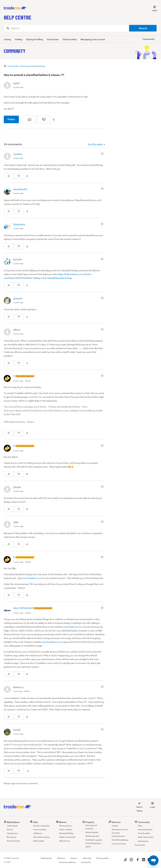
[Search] (80, 28)
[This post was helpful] (30, 119)
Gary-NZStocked (23, 608)
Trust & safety (70, 39)
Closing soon (12, 833)
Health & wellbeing (120, 840)
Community (15, 51)
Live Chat (43, 393)
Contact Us (86, 862)
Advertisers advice (42, 837)
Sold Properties (92, 836)
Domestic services (120, 829)
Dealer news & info (67, 837)
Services (115, 822)
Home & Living (13, 841)
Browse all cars (66, 826)
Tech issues (53, 39)
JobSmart (38, 833)
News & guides (92, 832)
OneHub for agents (94, 840)
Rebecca (18, 687)
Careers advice (40, 829)
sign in (14, 783)
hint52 (17, 730)
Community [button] (149, 39)
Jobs (34, 822)
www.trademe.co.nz (33, 578)
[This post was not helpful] (44, 119)
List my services (119, 844)
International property (91, 827)
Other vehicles (66, 829)
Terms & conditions (67, 862)
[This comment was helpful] (9, 176)
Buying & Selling (66, 833)
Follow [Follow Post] (11, 119)
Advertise (87, 858)
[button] (153, 8)
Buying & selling (35, 39)
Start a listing (139, 807)
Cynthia (18, 154)
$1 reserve (12, 837)
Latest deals (12, 826)
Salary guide (39, 841)
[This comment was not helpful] (19, 176)
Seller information (146, 837)
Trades (115, 826)
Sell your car (65, 841)
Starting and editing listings (33, 66)
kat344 (17, 259)
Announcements (145, 829)
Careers (74, 858)
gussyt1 (18, 298)
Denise (17, 487)
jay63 (16, 83)
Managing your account (93, 39)
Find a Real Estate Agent (93, 845)
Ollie (16, 522)
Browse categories (41, 826)
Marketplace (12, 822)
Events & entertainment (118, 835)
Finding (19, 39)
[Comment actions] (103, 154)
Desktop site (46, 858)
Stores (10, 829)
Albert (17, 330)
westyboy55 (20, 189)
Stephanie (19, 224)
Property (88, 822)
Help (140, 826)
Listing (7, 39)
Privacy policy (103, 858)
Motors (61, 822)
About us (61, 858)
